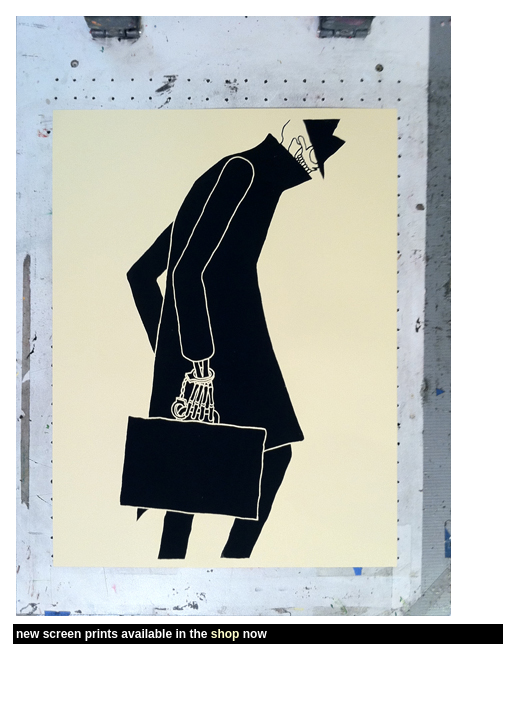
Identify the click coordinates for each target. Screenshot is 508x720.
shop (225, 634)
